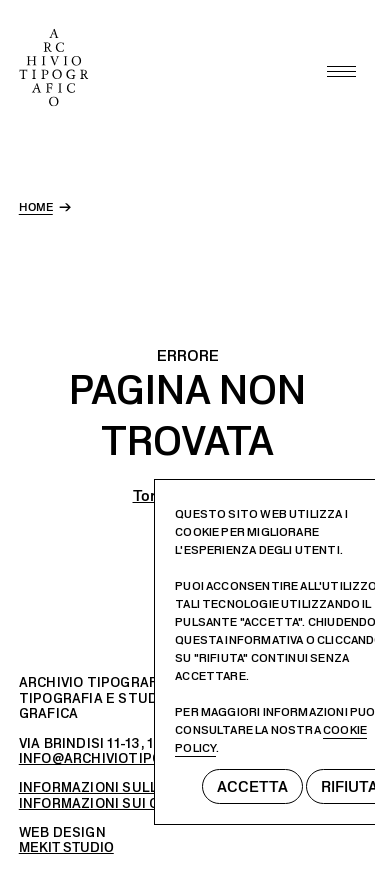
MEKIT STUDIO (66, 847)
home (36, 207)
